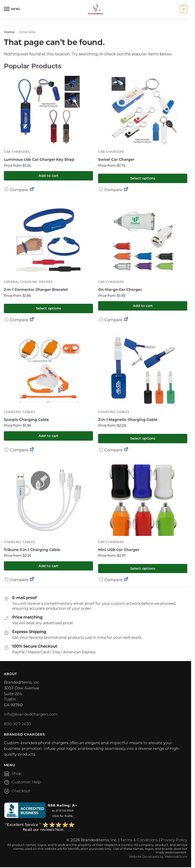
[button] (183, 9)
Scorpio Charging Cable (26, 420)
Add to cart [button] (49, 176)
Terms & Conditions (139, 840)
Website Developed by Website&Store (158, 856)
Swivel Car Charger (116, 159)
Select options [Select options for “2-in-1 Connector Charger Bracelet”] (49, 308)
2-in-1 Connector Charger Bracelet (36, 290)
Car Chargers (17, 152)
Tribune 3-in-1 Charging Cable (32, 550)
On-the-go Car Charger (120, 290)
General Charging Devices (28, 282)
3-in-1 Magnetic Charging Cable (128, 420)
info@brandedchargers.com (31, 714)
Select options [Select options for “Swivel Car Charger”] (143, 178)
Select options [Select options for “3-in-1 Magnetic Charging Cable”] (143, 438)
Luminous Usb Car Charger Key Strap (39, 159)
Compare (17, 190)
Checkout (17, 792)
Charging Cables (20, 412)
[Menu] (12, 9)
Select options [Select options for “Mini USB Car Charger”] (143, 568)
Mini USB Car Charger (119, 550)
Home (9, 32)
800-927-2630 (17, 724)
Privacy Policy (174, 840)
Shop (13, 775)
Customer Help (22, 783)
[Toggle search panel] (5, 21)
